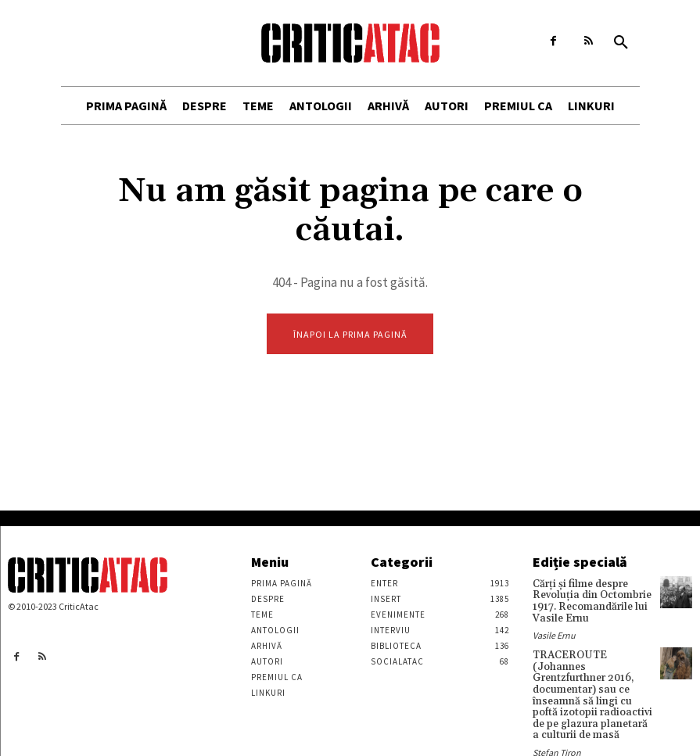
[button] (621, 43)
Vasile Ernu (554, 631)
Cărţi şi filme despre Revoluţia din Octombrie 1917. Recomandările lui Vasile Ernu (587, 600)
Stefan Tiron (557, 729)
